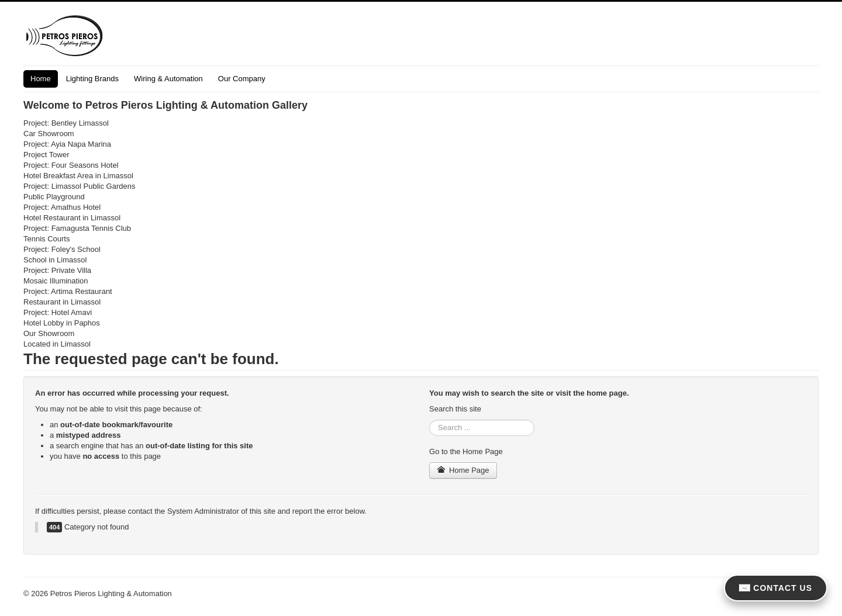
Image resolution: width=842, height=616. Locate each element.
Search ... (429, 420)
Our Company (242, 79)
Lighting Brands (92, 79)
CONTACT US (776, 588)
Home (41, 79)
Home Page (463, 470)
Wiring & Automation (168, 79)
